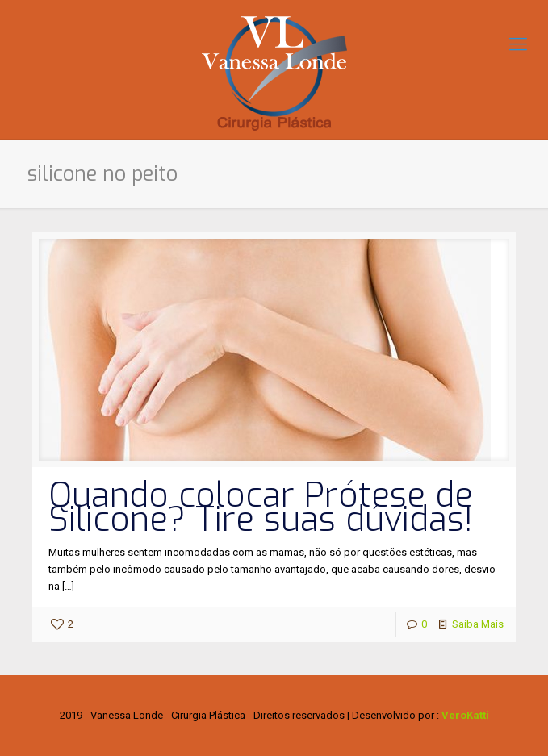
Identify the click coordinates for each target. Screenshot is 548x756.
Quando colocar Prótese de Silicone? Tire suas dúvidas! (261, 507)
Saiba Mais (478, 624)
